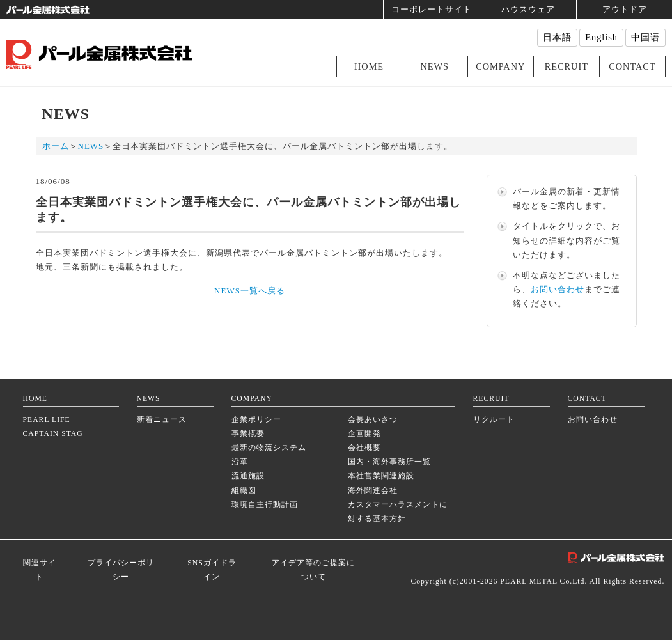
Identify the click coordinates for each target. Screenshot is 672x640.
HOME (369, 66)
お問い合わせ (558, 289)
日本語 (557, 37)
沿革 (240, 462)
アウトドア (625, 9)
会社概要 (364, 448)
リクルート (494, 420)
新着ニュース (162, 420)
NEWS (434, 66)
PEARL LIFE (47, 420)
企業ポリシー (256, 420)
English (601, 37)
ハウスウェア (528, 9)
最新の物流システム (269, 448)
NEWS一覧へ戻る (250, 291)
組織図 (244, 491)
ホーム (56, 146)
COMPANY (500, 66)
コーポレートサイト (432, 9)
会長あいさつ (373, 420)
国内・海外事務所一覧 (389, 462)
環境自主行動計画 (265, 505)
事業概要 (248, 434)
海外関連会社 (373, 491)
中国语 (645, 37)
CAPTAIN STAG (53, 434)
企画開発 (364, 434)
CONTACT (632, 66)
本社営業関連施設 (381, 476)
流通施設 (248, 476)
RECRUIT (567, 66)
